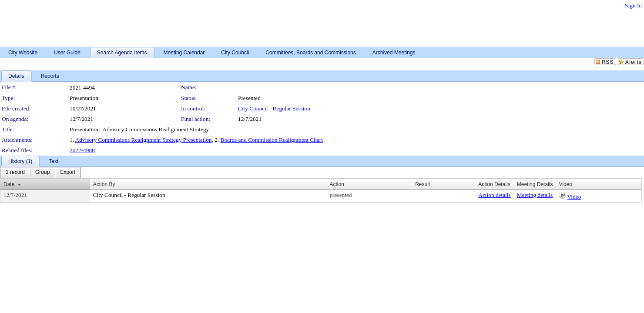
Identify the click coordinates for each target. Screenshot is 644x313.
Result (423, 184)
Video (574, 197)
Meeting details (535, 195)
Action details (494, 195)
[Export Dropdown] (68, 173)
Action (337, 184)
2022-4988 (82, 150)
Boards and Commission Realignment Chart (272, 140)
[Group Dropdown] (42, 173)
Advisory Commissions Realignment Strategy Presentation (144, 140)
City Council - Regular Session (274, 108)
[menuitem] (15, 173)
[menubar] (40, 173)
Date (9, 184)
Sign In (633, 5)
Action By (104, 184)
